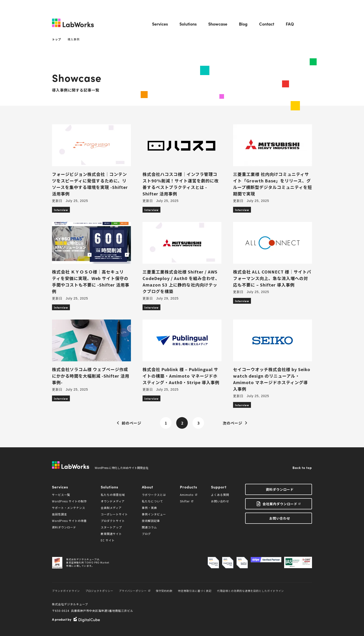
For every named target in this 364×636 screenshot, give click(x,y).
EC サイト (108, 540)
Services (160, 24)
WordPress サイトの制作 (69, 501)
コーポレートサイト (114, 514)
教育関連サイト (111, 534)
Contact (267, 24)
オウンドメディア (113, 501)
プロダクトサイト (113, 521)
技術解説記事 (151, 521)
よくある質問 (220, 495)
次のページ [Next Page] (235, 423)
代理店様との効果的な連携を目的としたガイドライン (250, 591)
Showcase (218, 24)
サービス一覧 (61, 495)
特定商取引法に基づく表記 (195, 591)
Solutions (188, 24)
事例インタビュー (154, 514)
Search (309, 24)
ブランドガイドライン (66, 591)
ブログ (146, 534)
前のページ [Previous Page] (129, 423)
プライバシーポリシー (135, 591)
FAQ (290, 24)
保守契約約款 (164, 591)
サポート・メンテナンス (69, 508)
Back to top (302, 468)
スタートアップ (111, 527)
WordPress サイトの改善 (69, 521)
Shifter (187, 501)
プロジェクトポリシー (99, 591)
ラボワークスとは (154, 495)
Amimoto (188, 495)
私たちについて (152, 501)
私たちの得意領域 (113, 495)
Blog (243, 24)
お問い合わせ (220, 501)
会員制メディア (111, 508)
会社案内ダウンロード (280, 504)
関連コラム (149, 527)
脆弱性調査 (60, 514)
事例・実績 (149, 508)
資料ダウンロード (64, 527)
